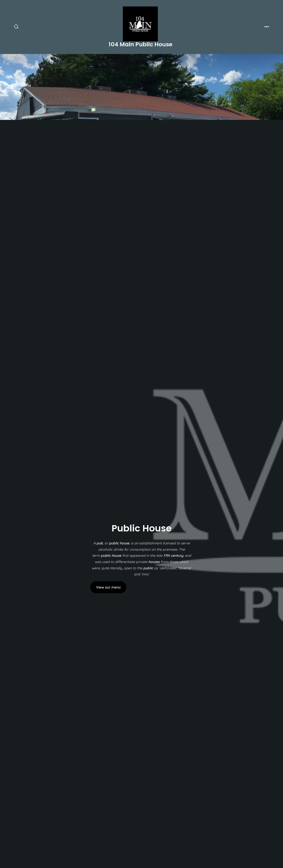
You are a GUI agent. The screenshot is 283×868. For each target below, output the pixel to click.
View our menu (108, 587)
